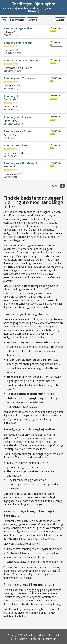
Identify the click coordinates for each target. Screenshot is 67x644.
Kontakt (23, 639)
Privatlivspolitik (50, 639)
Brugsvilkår (35, 639)
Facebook (54, 635)
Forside (14, 639)
